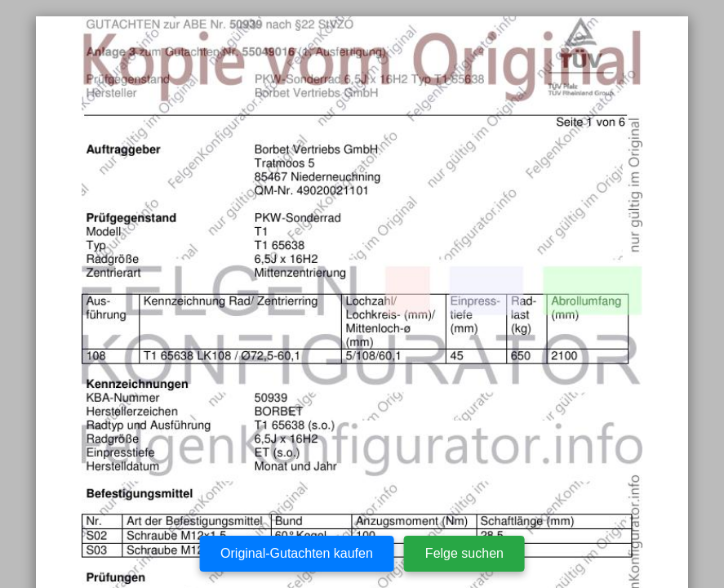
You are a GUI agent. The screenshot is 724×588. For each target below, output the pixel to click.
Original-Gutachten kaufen (297, 553)
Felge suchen (464, 553)
